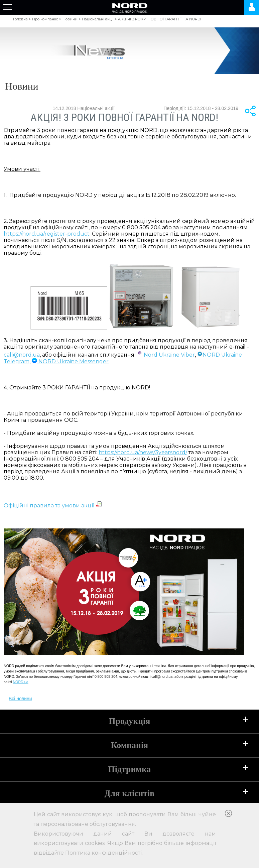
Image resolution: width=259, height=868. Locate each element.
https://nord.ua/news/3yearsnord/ (143, 452)
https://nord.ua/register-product (47, 234)
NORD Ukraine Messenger (70, 361)
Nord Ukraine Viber (169, 355)
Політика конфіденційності (103, 853)
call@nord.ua (22, 355)
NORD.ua (20, 682)
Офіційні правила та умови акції (49, 506)
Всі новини (20, 699)
